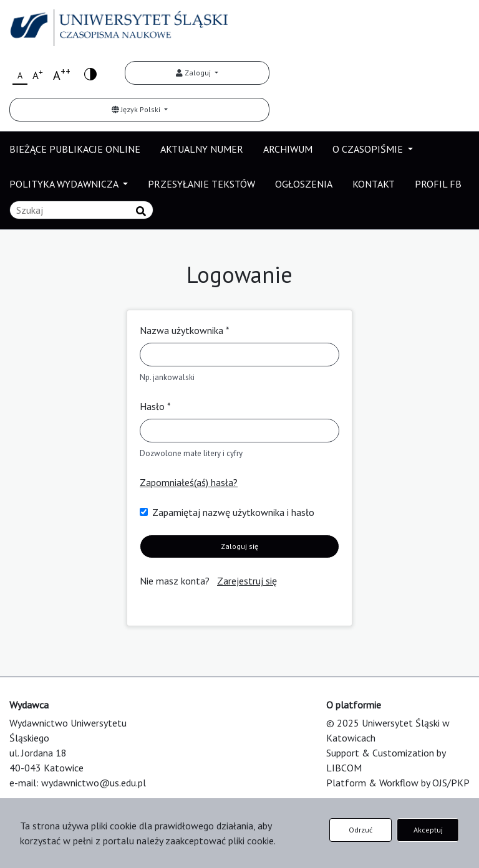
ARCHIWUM (288, 149)
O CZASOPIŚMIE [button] (369, 149)
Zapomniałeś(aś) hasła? (189, 482)
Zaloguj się (239, 546)
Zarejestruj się (247, 581)
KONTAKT (374, 184)
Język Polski (137, 109)
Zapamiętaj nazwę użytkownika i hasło (233, 512)
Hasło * (155, 406)
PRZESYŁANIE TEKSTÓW (201, 184)
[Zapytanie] (81, 210)
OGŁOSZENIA (304, 184)
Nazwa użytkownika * (185, 330)
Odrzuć (360, 830)
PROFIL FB (438, 184)
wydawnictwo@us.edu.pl (94, 783)
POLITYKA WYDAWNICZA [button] (65, 184)
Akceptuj (428, 830)
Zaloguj (194, 73)
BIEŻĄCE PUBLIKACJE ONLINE (75, 149)
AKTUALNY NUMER (202, 149)
